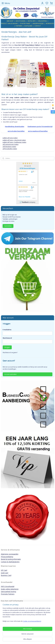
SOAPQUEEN (28, 26)
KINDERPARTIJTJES (38, 23)
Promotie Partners (8, 594)
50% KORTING (42, 21)
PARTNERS (19, 26)
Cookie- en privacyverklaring (32, 621)
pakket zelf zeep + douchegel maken (14, 140)
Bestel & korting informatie (11, 559)
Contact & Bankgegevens (10, 562)
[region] (27, 616)
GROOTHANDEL (21, 21)
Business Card (6, 575)
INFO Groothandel (8, 586)
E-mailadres (7, 330)
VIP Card (4, 570)
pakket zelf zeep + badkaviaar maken (14, 142)
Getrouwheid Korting (8, 592)
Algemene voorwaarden (10, 554)
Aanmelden (8, 226)
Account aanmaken (10, 374)
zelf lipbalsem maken (9, 147)
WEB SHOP (10, 21)
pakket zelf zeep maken (10, 138)
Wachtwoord (7, 338)
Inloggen (7, 347)
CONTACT (38, 26)
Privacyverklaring (7, 557)
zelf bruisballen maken (10, 149)
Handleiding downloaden (15, 126)
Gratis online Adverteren (10, 589)
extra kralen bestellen (16, 131)
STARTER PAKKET (25, 23)
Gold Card (5, 573)
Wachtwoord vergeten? (10, 353)
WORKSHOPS (50, 23)
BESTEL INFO (32, 21)
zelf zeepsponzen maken (11, 144)
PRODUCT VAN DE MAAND (9, 23)
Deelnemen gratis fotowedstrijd (40, 126)
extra (38, 131)
